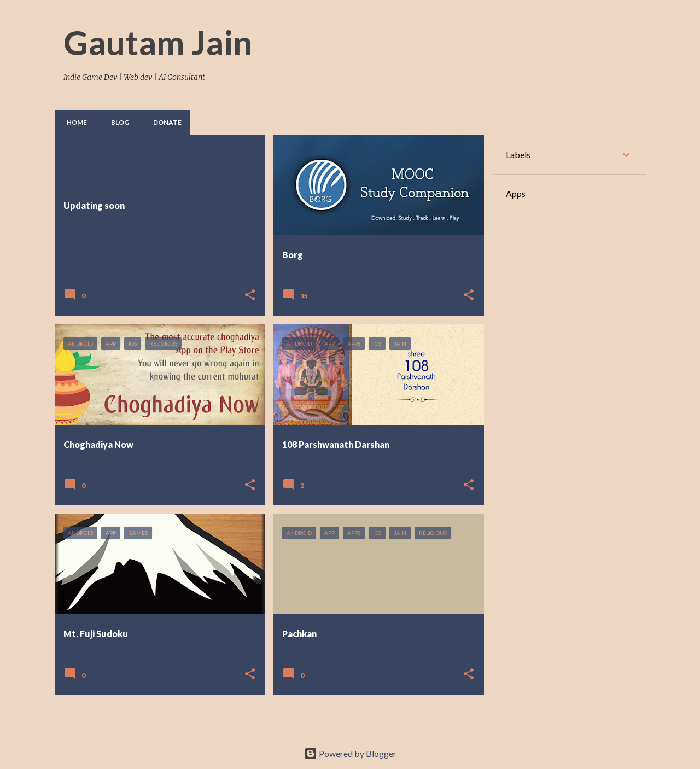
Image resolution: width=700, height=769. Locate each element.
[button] (250, 296)
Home (74, 122)
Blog (117, 122)
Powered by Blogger (350, 753)
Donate (164, 122)
